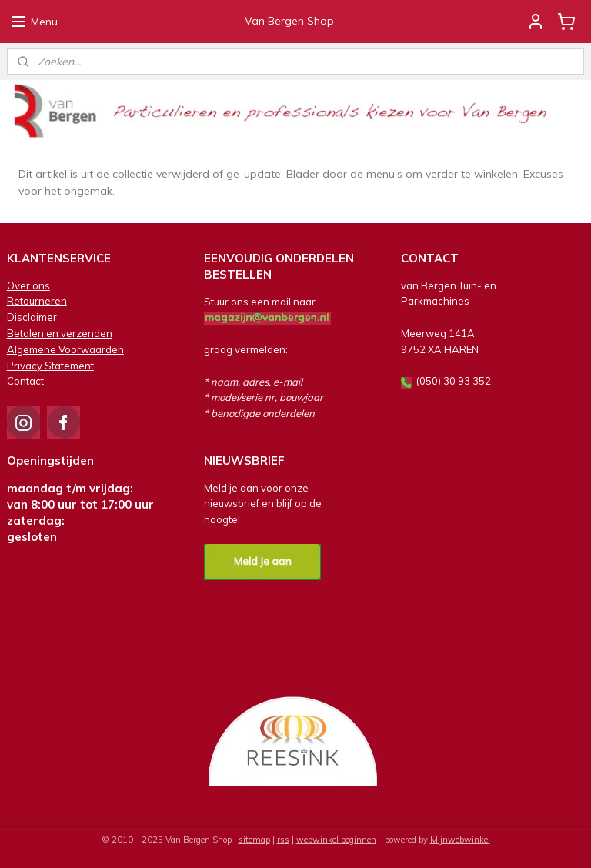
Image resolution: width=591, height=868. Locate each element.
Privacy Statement (50, 366)
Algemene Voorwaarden (65, 349)
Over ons (28, 285)
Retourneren (37, 301)
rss (283, 840)
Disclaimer (32, 317)
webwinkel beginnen (336, 840)
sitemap (254, 840)
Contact (25, 381)
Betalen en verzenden (60, 333)
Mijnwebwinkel (460, 840)
